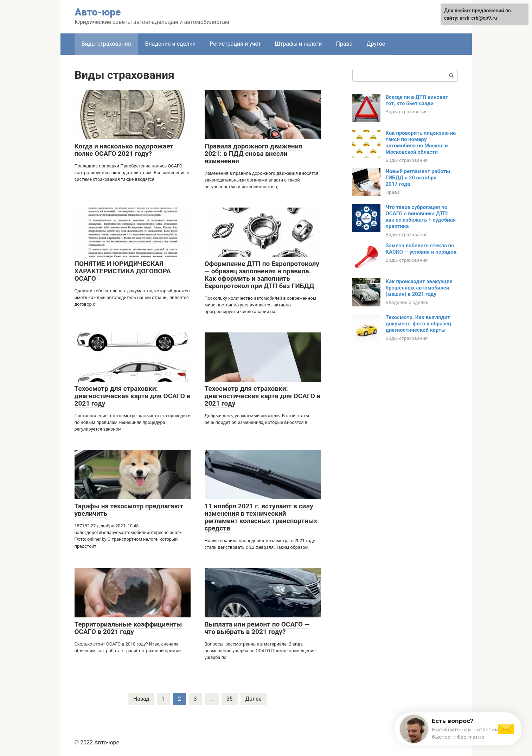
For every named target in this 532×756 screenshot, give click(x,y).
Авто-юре (98, 12)
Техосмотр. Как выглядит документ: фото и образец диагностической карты (419, 324)
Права (344, 44)
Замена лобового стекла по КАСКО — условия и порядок (421, 249)
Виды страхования (106, 44)
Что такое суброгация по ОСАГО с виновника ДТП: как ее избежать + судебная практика (421, 217)
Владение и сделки (171, 44)
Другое (376, 44)
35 (230, 699)
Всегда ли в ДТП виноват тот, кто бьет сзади (417, 100)
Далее (254, 699)
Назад (141, 699)
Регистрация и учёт (235, 44)
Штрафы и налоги (299, 44)
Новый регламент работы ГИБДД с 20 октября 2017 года (418, 178)
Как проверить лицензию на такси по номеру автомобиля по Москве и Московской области (421, 142)
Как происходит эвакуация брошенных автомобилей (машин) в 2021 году (419, 288)
